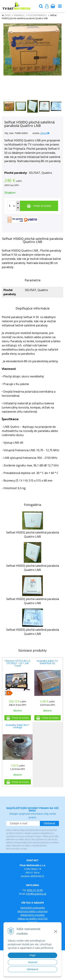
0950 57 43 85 (35, 890)
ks (14, 206)
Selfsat (45, 133)
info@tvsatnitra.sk (36, 894)
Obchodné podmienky (33, 908)
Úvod (8, 15)
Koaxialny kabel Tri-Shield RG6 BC (47, 662)
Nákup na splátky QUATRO (33, 919)
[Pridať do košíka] (39, 206)
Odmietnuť (33, 969)
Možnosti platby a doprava (32, 911)
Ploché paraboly (37, 15)
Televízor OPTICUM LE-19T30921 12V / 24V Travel (18, 663)
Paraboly (19, 15)
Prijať (32, 955)
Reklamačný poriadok (32, 915)
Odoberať (49, 823)
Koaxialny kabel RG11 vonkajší (18, 726)
